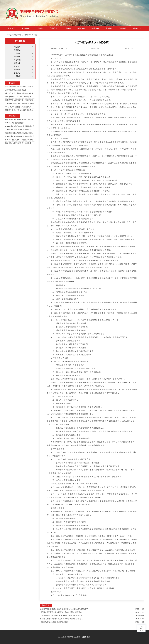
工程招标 (25, 28)
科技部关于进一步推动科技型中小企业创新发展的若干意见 (20, 93)
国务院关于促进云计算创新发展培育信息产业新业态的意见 (20, 110)
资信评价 (123, 28)
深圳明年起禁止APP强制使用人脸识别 (19, 87)
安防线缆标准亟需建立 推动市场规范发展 (20, 133)
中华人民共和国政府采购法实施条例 (18, 107)
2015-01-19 (140, 619)
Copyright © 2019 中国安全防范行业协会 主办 (74, 637)
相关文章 (46, 605)
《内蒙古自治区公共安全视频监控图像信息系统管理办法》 (61, 612)
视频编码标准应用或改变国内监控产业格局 (20, 119)
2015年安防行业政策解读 (14, 123)
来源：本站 (95, 48)
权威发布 (95, 28)
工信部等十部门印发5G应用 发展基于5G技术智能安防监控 (61, 615)
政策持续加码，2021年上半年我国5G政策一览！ (20, 97)
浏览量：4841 (129, 48)
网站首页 (11, 28)
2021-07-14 (140, 615)
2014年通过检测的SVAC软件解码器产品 (20, 136)
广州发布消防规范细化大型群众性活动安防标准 (20, 140)
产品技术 (53, 28)
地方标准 (109, 28)
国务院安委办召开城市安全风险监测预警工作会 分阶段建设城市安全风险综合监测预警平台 (20, 100)
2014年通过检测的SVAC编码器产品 (18, 130)
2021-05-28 (140, 609)
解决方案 (81, 28)
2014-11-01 (140, 612)
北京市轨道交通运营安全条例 (16, 90)
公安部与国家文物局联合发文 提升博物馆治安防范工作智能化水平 (64, 609)
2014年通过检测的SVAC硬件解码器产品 (20, 126)
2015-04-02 (140, 622)
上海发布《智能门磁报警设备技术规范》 (20, 103)
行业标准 (67, 28)
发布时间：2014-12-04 (59, 48)
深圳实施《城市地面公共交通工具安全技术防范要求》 (20, 143)
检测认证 (137, 28)
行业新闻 (39, 28)
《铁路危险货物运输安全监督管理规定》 (55, 622)
